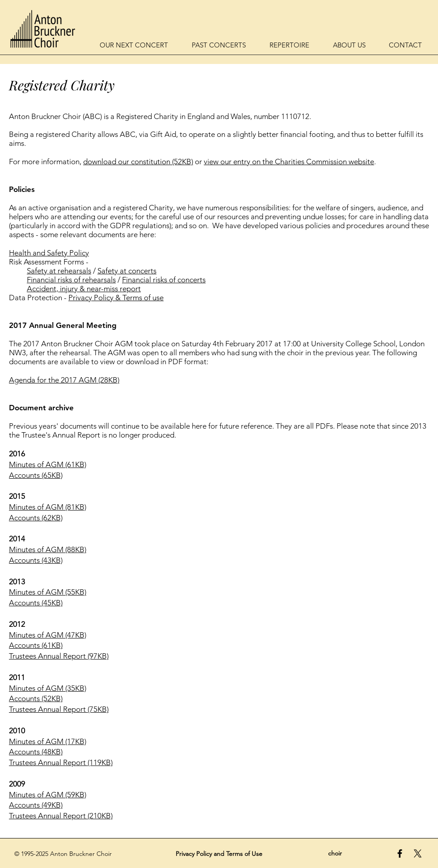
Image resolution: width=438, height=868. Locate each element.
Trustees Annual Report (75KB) (59, 709)
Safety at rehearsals (59, 271)
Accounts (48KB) (36, 752)
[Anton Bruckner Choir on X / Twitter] (418, 853)
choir (335, 853)
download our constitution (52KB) (138, 162)
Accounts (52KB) (36, 698)
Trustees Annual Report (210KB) (61, 816)
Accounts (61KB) (36, 645)
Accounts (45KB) (36, 603)
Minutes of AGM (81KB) (48, 507)
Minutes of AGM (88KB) (48, 549)
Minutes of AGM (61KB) (48, 464)
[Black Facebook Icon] (400, 853)
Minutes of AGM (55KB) (48, 592)
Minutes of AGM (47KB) (48, 635)
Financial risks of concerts (164, 280)
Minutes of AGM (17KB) (48, 741)
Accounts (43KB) (36, 560)
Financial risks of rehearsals (71, 280)
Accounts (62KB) (36, 518)
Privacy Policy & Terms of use (116, 298)
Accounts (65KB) (36, 475)
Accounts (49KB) (36, 805)
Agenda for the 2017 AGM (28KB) (64, 380)
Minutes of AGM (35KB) (48, 688)
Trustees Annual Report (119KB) (61, 762)
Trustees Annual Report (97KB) (59, 656)
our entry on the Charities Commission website (297, 162)
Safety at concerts (127, 271)
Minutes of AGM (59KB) (48, 795)
